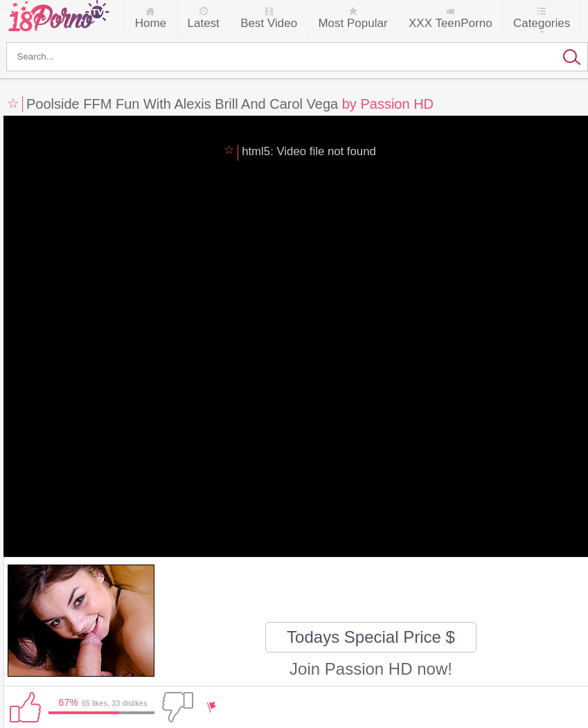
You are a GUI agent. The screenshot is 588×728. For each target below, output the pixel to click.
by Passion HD (388, 104)
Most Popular (353, 23)
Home (151, 23)
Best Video (269, 23)
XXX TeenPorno (451, 23)
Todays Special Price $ (371, 637)
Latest (204, 23)
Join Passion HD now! (371, 669)
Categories (542, 23)
